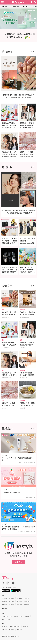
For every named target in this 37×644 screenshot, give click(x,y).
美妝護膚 (4, 6)
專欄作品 (4, 604)
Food (21, 616)
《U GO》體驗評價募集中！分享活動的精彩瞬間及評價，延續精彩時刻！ (18, 528)
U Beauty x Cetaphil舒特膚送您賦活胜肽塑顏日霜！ (18, 459)
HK (11, 616)
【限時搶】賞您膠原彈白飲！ (12, 492)
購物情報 (19, 601)
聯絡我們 (19, 630)
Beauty (27, 616)
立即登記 (19, 562)
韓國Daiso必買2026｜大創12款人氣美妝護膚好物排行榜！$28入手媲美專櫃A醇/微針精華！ (9, 128)
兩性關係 (12, 601)
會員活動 (19, 604)
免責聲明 (25, 626)
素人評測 (27, 601)
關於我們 (4, 626)
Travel (16, 616)
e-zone (8, 620)
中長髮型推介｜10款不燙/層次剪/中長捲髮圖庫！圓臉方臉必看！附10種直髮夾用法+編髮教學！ (9, 157)
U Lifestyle (5, 616)
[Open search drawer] (35, 2)
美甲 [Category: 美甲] (3, 310)
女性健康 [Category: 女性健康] (22, 401)
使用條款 (4, 630)
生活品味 (26, 6)
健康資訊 (4, 601)
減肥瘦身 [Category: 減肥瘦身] (22, 310)
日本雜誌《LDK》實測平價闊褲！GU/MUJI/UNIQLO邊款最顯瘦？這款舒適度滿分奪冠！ (28, 243)
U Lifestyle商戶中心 (15, 626)
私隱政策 (12, 630)
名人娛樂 (27, 598)
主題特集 (12, 604)
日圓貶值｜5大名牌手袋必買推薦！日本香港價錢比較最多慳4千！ (9, 241)
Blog (3, 620)
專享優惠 (27, 604)
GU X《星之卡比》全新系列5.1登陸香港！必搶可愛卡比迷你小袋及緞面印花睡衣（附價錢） (28, 272)
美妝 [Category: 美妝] (3, 340)
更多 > (33, 52)
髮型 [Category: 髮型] (21, 340)
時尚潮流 (15, 6)
